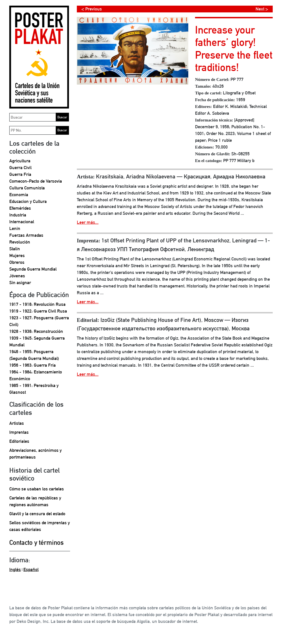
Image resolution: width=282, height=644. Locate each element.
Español (31, 569)
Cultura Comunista (27, 188)
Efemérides (20, 208)
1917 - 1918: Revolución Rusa (37, 304)
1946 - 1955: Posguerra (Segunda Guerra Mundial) (34, 355)
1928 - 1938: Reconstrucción (36, 331)
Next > (262, 9)
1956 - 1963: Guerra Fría (33, 365)
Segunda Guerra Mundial (33, 269)
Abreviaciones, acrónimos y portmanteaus (35, 454)
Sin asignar (20, 283)
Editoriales (19, 441)
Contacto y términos (36, 542)
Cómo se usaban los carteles (37, 489)
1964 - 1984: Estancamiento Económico (36, 375)
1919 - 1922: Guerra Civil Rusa (38, 311)
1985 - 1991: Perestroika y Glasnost (34, 389)
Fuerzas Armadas (26, 235)
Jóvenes (17, 276)
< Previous (92, 9)
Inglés (15, 569)
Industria (18, 215)
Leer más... (88, 222)
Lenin (15, 228)
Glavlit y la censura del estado (37, 514)
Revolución (20, 242)
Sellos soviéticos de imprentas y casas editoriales (40, 526)
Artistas (17, 423)
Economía (19, 195)
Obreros (17, 262)
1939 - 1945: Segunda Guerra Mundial (37, 341)
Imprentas (19, 432)
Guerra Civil (20, 168)
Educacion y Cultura (28, 201)
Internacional (22, 222)
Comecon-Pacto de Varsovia (36, 181)
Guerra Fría (20, 174)
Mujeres (17, 255)
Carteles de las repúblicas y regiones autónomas (35, 501)
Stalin (15, 249)
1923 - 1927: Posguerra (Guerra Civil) (39, 321)
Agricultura (20, 161)
